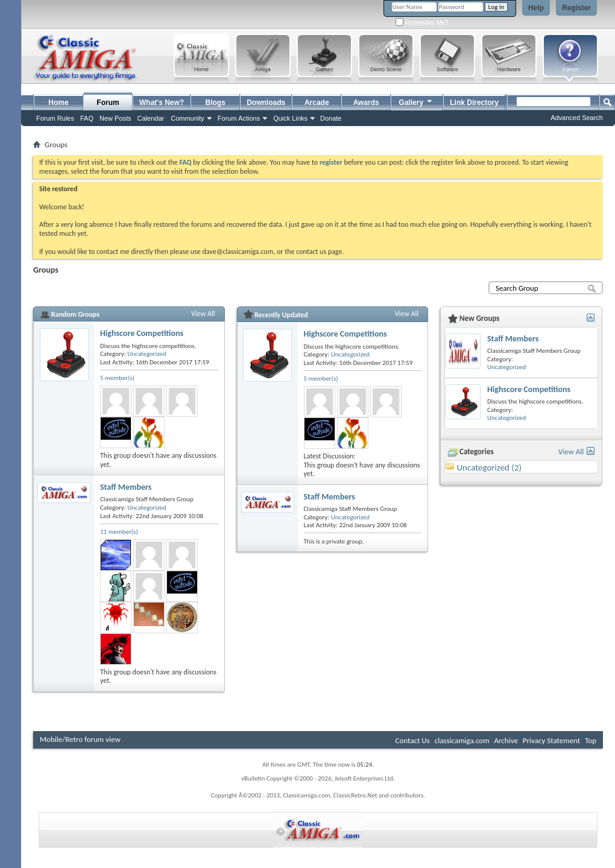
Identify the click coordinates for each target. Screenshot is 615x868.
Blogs (216, 103)
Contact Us (413, 740)
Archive (506, 740)
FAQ (87, 118)
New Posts (115, 118)
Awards (366, 103)
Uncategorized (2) (489, 467)
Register (576, 8)
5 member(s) (117, 378)
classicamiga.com (462, 740)
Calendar (151, 118)
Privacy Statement (551, 740)
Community (188, 118)
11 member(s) (119, 532)
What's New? (162, 103)
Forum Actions (239, 118)
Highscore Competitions (142, 333)
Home (58, 103)
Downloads (266, 103)
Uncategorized (147, 354)
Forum (108, 103)
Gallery (416, 101)
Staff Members (126, 487)
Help (536, 8)
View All (203, 314)
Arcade (317, 103)
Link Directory (474, 103)
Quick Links (290, 118)
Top (591, 740)
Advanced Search (577, 118)
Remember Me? (422, 23)
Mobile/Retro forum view (80, 739)
